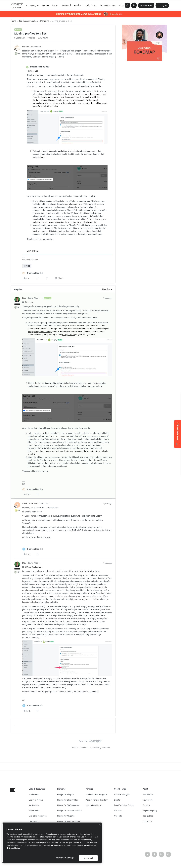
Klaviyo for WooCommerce (69, 821)
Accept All (88, 858)
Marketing (45, 21)
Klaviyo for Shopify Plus (68, 800)
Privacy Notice (14, 848)
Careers (146, 805)
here (42, 157)
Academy (78, 5)
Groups (45, 5)
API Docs (118, 811)
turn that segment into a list (86, 599)
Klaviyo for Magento (66, 816)
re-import (40, 222)
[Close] (100, 825)
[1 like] (33, 273)
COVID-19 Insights (122, 794)
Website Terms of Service (54, 845)
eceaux (26, 47)
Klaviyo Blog (34, 805)
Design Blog (148, 816)
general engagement (73, 204)
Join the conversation (28, 21)
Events (55, 5)
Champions (124, 5)
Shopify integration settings (68, 100)
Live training (34, 821)
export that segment (98, 219)
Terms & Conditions (79, 748)
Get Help (118, 816)
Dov (24, 298)
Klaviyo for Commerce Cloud (70, 811)
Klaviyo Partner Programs (97, 794)
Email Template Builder (124, 805)
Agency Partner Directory (97, 800)
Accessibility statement (100, 748)
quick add (37, 231)
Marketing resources (38, 816)
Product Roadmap (108, 5)
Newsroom (147, 800)
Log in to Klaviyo (36, 800)
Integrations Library (94, 805)
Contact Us (147, 821)
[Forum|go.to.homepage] (17, 5)
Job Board (66, 5)
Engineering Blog (150, 811)
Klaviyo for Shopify (65, 794)
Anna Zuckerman (30, 503)
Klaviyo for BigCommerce (68, 805)
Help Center (91, 5)
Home (13, 21)
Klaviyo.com (34, 794)
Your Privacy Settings (65, 858)
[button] (146, 5)
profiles (27, 266)
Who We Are (148, 794)
